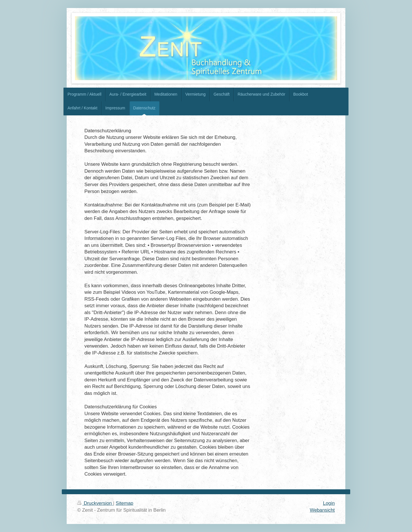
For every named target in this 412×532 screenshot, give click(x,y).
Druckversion (95, 503)
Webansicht (322, 510)
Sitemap (124, 503)
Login (329, 503)
